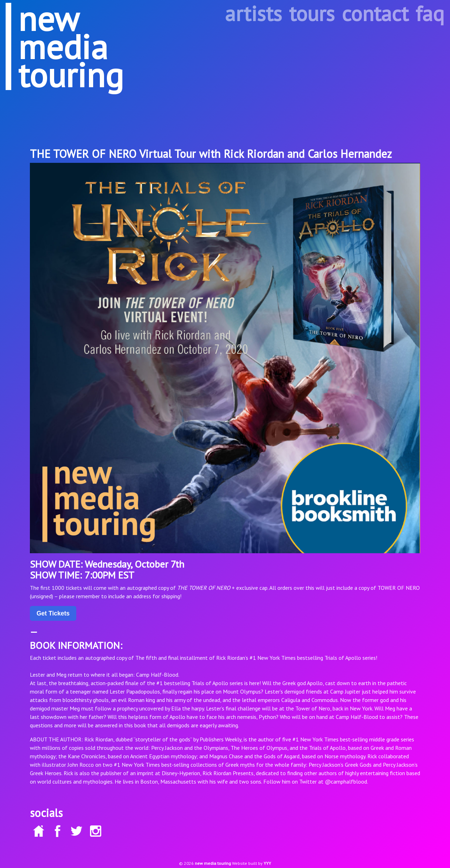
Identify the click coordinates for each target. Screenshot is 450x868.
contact (375, 13)
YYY (267, 863)
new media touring (213, 863)
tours (312, 13)
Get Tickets (53, 613)
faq (430, 13)
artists (253, 13)
